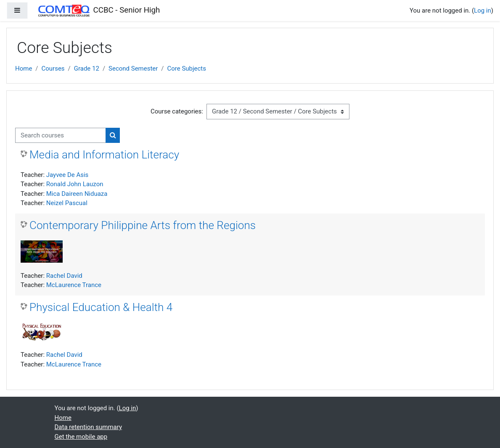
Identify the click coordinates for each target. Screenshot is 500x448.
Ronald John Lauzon (75, 184)
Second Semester (133, 69)
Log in (483, 11)
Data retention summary (89, 427)
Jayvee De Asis (67, 175)
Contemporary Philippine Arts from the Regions (143, 225)
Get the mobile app (81, 437)
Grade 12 (87, 69)
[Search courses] (61, 135)
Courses (53, 69)
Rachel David (64, 276)
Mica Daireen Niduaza (77, 194)
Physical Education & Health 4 (101, 307)
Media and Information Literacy (104, 155)
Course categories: (177, 111)
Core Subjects (187, 69)
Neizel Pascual (67, 203)
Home (24, 69)
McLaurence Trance (74, 285)
